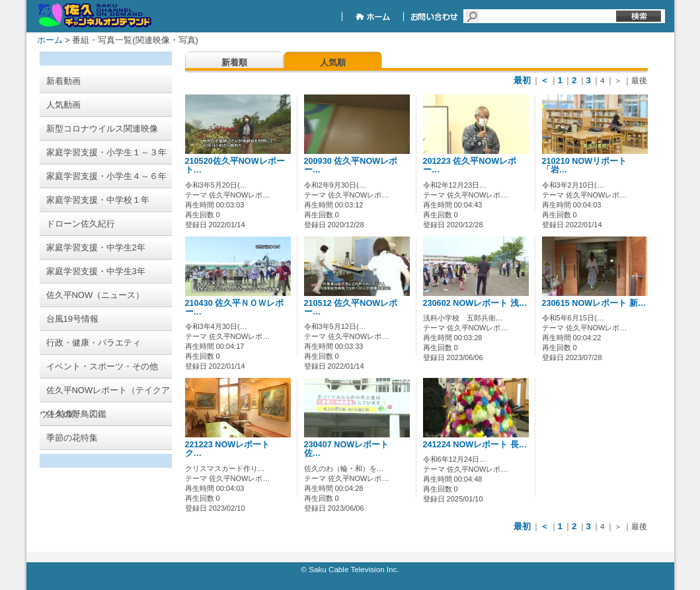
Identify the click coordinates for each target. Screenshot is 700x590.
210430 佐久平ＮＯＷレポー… (235, 308)
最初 (522, 80)
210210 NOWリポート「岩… (585, 166)
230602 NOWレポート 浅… (475, 303)
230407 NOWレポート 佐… (351, 449)
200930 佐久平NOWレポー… (351, 166)
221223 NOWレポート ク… (232, 449)
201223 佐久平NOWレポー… (470, 166)
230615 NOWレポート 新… (594, 303)
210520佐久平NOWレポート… (235, 166)
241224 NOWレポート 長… (475, 445)
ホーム (50, 40)
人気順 (333, 62)
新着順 (234, 62)
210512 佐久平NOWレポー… (351, 308)
